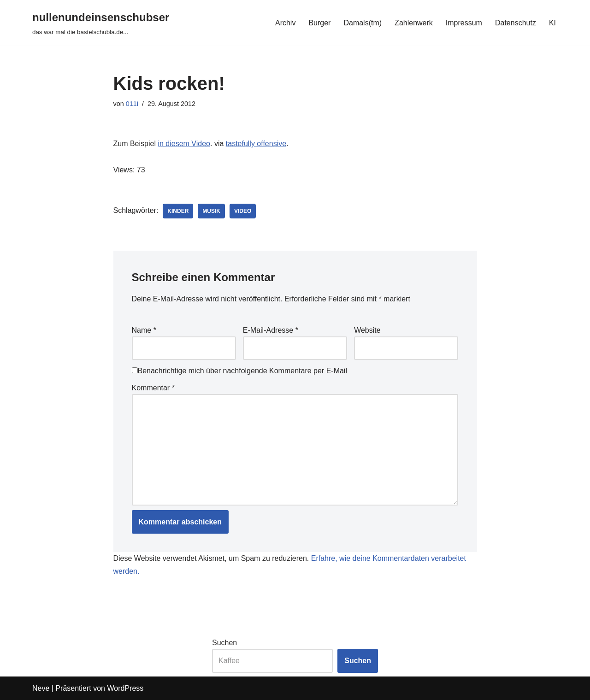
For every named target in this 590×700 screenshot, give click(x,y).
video (243, 211)
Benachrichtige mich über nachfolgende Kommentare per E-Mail (239, 371)
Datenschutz (516, 23)
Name (144, 330)
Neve (41, 688)
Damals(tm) (363, 23)
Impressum (464, 23)
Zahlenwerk (414, 23)
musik (211, 211)
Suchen (224, 643)
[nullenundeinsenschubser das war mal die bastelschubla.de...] (101, 23)
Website (367, 330)
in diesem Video (184, 144)
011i (132, 104)
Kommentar (153, 388)
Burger (319, 23)
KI (552, 23)
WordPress (125, 688)
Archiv (285, 23)
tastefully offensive (256, 144)
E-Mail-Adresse (271, 330)
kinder (178, 211)
